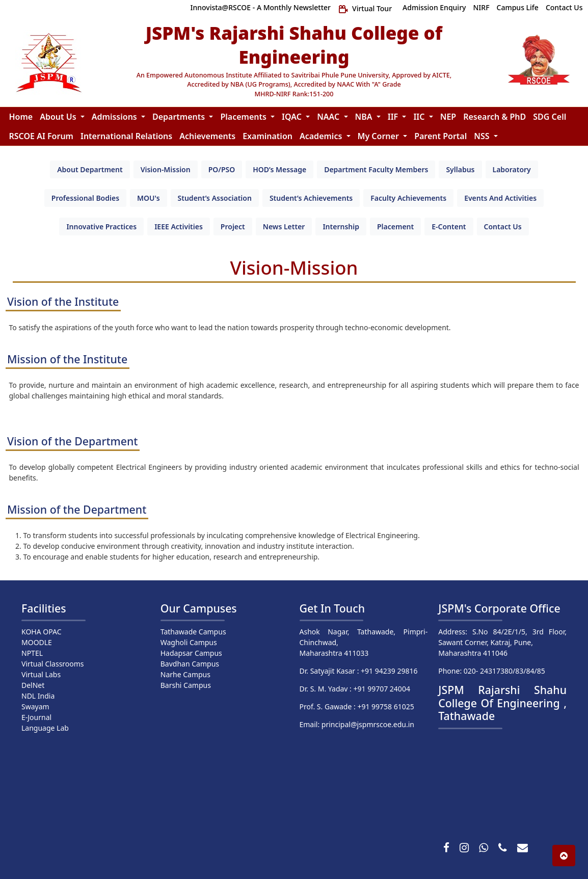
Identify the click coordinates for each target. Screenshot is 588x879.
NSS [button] (483, 136)
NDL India (38, 696)
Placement (395, 227)
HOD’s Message (279, 169)
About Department (90, 169)
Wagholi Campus (189, 642)
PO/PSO (222, 169)
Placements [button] (244, 117)
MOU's (148, 198)
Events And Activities (500, 198)
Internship (341, 227)
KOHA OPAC (42, 632)
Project (233, 227)
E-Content (449, 227)
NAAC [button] (329, 117)
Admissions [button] (115, 117)
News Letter (284, 227)
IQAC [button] (293, 117)
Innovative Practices (101, 227)
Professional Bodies (85, 198)
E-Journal (36, 717)
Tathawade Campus (193, 632)
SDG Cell (550, 117)
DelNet (33, 685)
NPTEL (32, 653)
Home (21, 117)
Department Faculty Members (376, 169)
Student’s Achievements (311, 198)
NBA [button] (365, 117)
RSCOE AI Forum (41, 136)
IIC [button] (420, 117)
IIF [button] (394, 117)
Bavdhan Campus (190, 664)
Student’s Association (215, 198)
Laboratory (512, 169)
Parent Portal (440, 136)
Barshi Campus (186, 685)
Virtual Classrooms (53, 664)
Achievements (207, 136)
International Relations (126, 136)
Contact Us (503, 227)
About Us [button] (59, 117)
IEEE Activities (179, 227)
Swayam (35, 707)
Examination (268, 136)
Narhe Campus (185, 674)
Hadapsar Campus (191, 653)
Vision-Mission (166, 169)
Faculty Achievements (408, 198)
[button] (564, 856)
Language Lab (45, 728)
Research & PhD (495, 117)
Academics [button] (322, 136)
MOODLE (37, 642)
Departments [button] (180, 117)
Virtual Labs (41, 674)
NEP (448, 117)
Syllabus (460, 169)
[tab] (90, 169)
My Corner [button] (380, 136)
